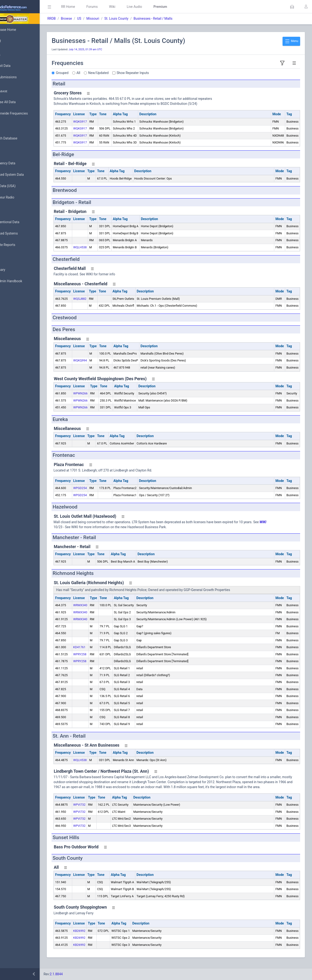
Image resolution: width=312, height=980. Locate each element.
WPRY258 (101, 654)
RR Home (89, 7)
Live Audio (155, 7)
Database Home (19, 30)
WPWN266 (102, 393)
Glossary (13, 270)
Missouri (114, 18)
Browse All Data (18, 102)
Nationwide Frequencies (24, 114)
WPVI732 (100, 810)
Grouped (83, 73)
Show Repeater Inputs (154, 73)
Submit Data (16, 66)
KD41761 (100, 647)
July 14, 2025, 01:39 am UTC (106, 49)
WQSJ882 (101, 299)
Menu (291, 41)
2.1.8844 (77, 974)
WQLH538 (101, 247)
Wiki (133, 7)
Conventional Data (20, 222)
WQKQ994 (101, 360)
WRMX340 (101, 605)
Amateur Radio (18, 197)
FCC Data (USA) (18, 186)
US (100, 18)
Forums (113, 7)
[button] (292, 7)
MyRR (11, 41)
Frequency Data (18, 163)
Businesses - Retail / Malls (174, 18)
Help (10, 304)
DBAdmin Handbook (22, 281)
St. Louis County (137, 18)
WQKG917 (101, 122)
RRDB (73, 18)
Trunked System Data (22, 175)
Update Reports (18, 245)
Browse (87, 18)
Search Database (19, 138)
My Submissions (19, 77)
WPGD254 (101, 488)
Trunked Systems (19, 234)
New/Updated (119, 73)
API (9, 293)
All (99, 73)
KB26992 (100, 936)
